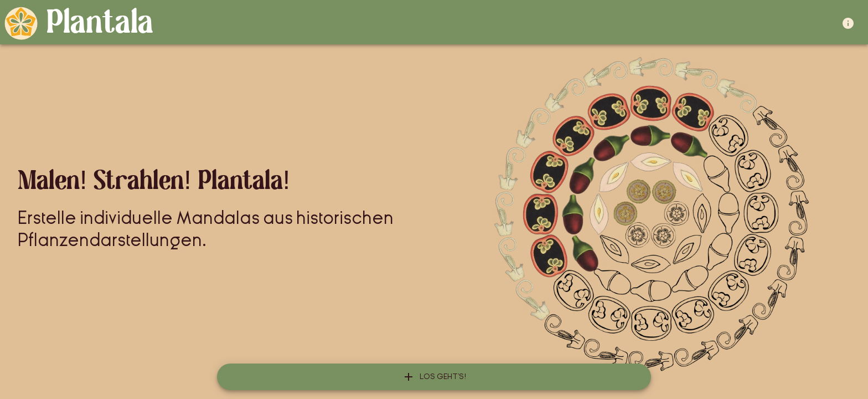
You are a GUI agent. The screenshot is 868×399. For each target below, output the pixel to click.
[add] (434, 377)
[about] (850, 23)
